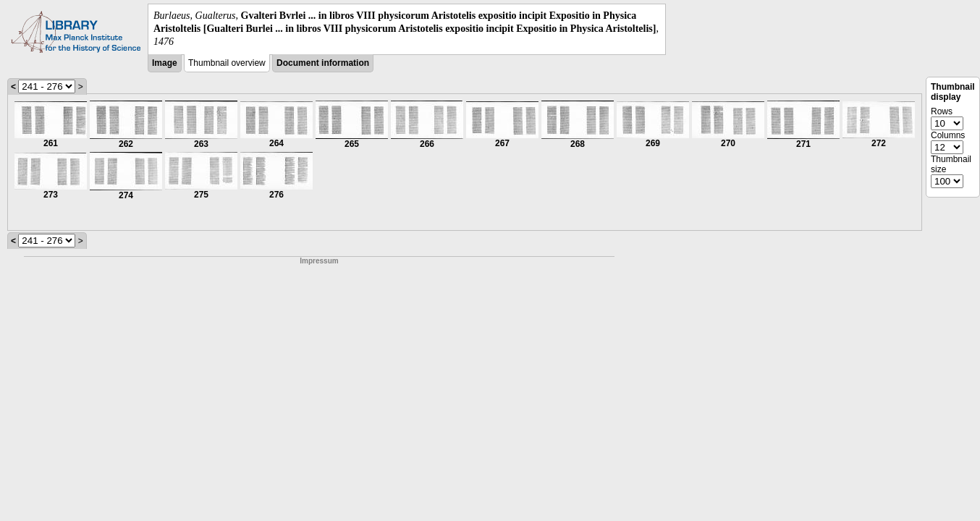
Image (165, 63)
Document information (323, 63)
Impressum (319, 261)
